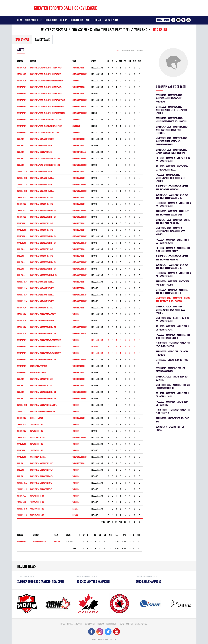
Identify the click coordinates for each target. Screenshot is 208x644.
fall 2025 (21, 139)
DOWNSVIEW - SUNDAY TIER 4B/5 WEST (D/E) (46, 353)
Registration (51, 20)
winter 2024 (22, 223)
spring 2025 (22, 197)
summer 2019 (22, 509)
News (20, 20)
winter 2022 (22, 444)
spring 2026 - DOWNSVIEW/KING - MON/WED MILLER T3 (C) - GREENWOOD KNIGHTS (171, 110)
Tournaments (77, 20)
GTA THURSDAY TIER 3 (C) (39, 366)
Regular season (128, 51)
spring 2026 (22, 68)
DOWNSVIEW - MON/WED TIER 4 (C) (42, 139)
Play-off (140, 51)
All (118, 51)
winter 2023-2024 (54, 30)
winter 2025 (22, 87)
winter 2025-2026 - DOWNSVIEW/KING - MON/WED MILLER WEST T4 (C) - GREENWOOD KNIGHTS (172, 141)
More (89, 20)
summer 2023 (22, 405)
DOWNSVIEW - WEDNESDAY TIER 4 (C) (43, 210)
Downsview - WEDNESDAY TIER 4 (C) (43, 236)
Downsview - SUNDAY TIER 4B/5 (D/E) (44, 405)
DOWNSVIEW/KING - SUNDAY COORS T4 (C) (45, 133)
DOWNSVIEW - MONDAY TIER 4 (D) (42, 463)
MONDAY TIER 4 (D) (37, 418)
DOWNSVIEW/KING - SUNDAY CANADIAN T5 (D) (46, 120)
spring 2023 (22, 418)
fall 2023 (21, 379)
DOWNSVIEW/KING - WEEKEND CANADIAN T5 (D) (47, 81)
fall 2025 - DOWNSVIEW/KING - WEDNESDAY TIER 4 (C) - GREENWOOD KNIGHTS (171, 178)
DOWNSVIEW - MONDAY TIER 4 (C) (42, 197)
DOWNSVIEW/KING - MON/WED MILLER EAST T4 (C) (48, 100)
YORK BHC (141, 30)
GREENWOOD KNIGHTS (80, 74)
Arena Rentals (111, 20)
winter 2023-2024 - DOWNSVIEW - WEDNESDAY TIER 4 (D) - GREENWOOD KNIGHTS (171, 310)
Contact (98, 20)
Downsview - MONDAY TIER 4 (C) (42, 249)
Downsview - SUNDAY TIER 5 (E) (41, 483)
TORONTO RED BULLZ (79, 152)
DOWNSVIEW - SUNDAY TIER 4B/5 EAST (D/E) (101, 30)
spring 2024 (22, 308)
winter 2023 (22, 340)
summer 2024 (22, 282)
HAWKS (75, 509)
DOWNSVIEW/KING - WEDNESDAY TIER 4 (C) (45, 158)
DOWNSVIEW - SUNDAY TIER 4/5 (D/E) (43, 314)
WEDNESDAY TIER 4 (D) (38, 437)
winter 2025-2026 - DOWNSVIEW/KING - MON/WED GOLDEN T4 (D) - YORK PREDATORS (172, 130)
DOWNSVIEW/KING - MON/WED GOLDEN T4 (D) (46, 68)
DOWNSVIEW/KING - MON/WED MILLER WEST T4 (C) (48, 107)
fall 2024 (21, 249)
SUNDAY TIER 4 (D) (37, 424)
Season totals (22, 39)
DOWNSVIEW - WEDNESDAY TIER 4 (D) (43, 360)
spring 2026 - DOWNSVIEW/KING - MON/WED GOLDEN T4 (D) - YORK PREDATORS (170, 98)
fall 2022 (21, 463)
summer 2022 (22, 483)
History (64, 20)
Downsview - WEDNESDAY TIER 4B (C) (43, 275)
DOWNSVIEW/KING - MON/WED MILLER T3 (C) (46, 74)
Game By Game (42, 39)
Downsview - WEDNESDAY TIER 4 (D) (43, 327)
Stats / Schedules (34, 20)
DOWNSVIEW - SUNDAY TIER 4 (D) (41, 470)
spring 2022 (22, 496)
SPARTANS (76, 81)
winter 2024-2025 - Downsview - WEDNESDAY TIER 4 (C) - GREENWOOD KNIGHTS (171, 231)
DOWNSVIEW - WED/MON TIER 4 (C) (42, 184)
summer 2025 (22, 171)
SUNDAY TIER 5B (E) (37, 496)
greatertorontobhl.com (103, 639)
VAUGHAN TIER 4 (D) (37, 509)
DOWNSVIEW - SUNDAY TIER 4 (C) (41, 152)
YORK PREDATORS (79, 68)
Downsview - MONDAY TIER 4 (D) (42, 308)
